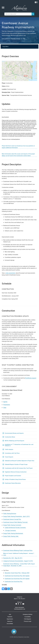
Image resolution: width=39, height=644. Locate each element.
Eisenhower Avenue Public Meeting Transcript (16, 522)
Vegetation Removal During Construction (16, 472)
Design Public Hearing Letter (11, 536)
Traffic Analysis (9, 449)
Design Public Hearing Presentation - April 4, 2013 (17, 516)
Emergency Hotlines (28, 614)
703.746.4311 (22, 599)
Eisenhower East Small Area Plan (14, 582)
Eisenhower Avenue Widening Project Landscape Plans (18, 550)
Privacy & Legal (28, 621)
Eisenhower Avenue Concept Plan (12, 519)
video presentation (11, 273)
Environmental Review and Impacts (14, 433)
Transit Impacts (9, 457)
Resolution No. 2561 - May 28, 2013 (13, 558)
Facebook (18, 604)
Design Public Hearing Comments (12, 525)
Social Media (10, 624)
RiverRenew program (31, 378)
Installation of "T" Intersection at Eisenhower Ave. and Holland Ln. (19, 445)
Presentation (7, 405)
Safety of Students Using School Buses (15, 479)
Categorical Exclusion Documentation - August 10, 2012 (18, 561)
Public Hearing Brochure (10, 514)
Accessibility (28, 617)
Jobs (10, 614)
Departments (10, 619)
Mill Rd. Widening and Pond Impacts (15, 441)
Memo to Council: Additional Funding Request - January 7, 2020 (19, 554)
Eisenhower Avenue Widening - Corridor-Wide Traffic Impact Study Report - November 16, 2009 (19, 565)
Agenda (5, 402)
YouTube (23, 604)
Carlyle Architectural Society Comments (15, 528)
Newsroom (10, 621)
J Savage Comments (10, 530)
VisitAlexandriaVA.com (20, 609)
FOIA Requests (28, 619)
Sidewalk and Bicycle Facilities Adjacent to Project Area (20, 461)
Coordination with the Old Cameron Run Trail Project (19, 468)
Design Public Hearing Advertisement (13, 533)
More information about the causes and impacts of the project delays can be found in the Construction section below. (18, 155)
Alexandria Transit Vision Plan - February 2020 (17, 573)
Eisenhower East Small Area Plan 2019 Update (17, 579)
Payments (10, 617)
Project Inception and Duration (13, 476)
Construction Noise (10, 437)
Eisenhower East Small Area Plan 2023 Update (17, 576)
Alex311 (16, 599)
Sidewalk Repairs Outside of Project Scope (16, 464)
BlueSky (16, 604)
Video (5, 408)
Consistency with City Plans (12, 453)
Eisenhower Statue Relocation (13, 483)
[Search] (33, 14)
